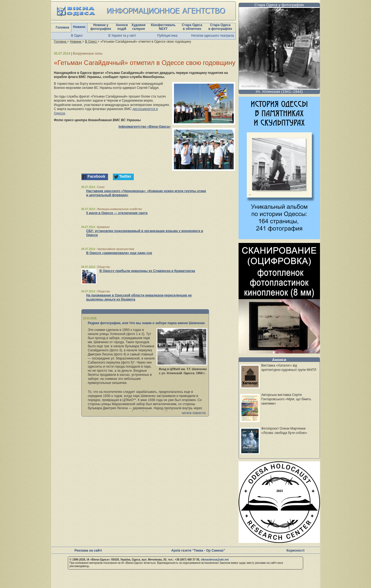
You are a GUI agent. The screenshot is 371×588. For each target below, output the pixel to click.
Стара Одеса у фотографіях (279, 5)
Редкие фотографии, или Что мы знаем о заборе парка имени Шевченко (146, 323)
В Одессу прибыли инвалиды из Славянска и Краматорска (147, 271)
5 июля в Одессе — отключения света (117, 213)
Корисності (296, 551)
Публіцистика (167, 36)
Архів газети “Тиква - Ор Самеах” (198, 551)
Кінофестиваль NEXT (163, 27)
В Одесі (77, 36)
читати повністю (194, 413)
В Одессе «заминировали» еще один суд (119, 253)
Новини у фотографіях (101, 27)
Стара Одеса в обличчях (192, 27)
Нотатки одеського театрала (213, 36)
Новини (79, 27)
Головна (62, 27)
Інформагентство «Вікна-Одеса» (145, 127)
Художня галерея (138, 27)
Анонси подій (122, 27)
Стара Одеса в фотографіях (220, 27)
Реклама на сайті (88, 551)
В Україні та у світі (122, 36)
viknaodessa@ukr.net (215, 560)
